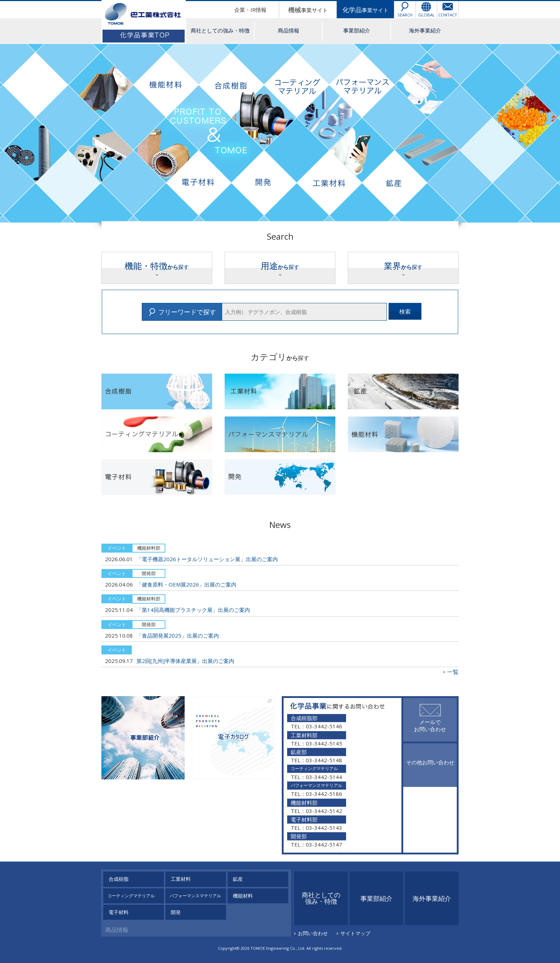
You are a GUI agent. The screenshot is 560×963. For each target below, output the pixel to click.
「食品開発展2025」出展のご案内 (178, 635)
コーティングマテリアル (131, 896)
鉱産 (238, 879)
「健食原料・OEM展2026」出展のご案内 (186, 584)
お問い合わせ (313, 933)
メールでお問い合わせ (430, 725)
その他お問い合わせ (430, 762)
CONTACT (448, 15)
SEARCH (405, 15)
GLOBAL (426, 15)
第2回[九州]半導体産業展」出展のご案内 (185, 661)
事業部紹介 (357, 30)
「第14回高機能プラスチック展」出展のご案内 (193, 610)
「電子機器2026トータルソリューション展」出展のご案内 (207, 559)
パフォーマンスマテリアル (195, 896)
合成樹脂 (119, 879)
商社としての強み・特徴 (220, 30)
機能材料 (243, 896)
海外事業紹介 (425, 30)
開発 (176, 912)
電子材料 (119, 912)
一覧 (453, 672)
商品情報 (289, 30)
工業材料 (181, 879)
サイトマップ (355, 933)
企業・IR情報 (250, 10)
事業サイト (308, 10)
